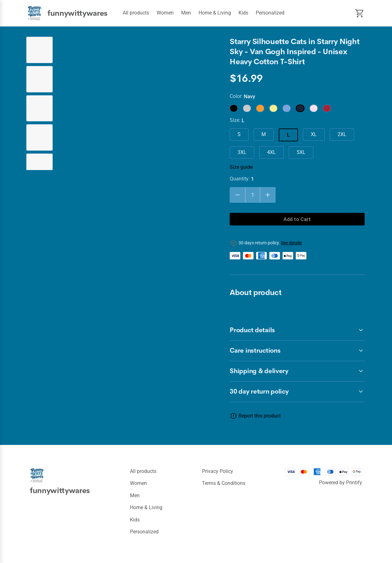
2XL (342, 134)
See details (291, 243)
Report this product (260, 416)
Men (186, 13)
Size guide (241, 167)
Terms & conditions (224, 483)
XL (314, 134)
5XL (301, 152)
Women (165, 13)
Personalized (270, 13)
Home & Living (215, 13)
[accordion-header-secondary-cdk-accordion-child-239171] (297, 330)
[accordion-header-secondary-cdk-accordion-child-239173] (297, 371)
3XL (242, 152)
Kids (243, 13)
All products (136, 13)
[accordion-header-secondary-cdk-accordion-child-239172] (297, 351)
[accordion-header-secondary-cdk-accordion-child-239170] (297, 392)
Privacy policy (218, 471)
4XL (272, 152)
